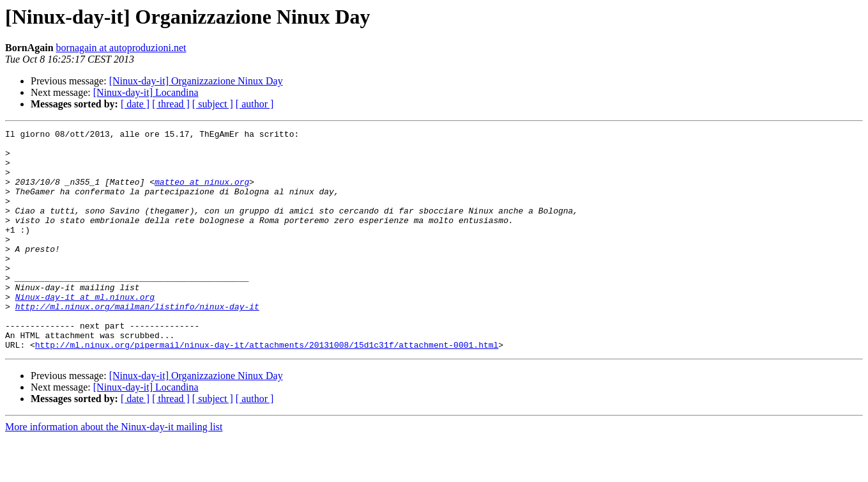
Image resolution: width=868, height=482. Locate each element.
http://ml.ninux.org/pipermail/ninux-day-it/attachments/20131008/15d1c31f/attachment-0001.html (267, 389)
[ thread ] (171, 104)
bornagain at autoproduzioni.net (121, 48)
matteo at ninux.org (202, 193)
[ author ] (255, 104)
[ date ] (135, 104)
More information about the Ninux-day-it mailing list (114, 471)
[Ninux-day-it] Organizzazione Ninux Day (196, 81)
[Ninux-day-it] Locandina (146, 92)
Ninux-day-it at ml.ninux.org (85, 331)
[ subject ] (213, 104)
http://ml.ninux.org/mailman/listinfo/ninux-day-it (137, 343)
